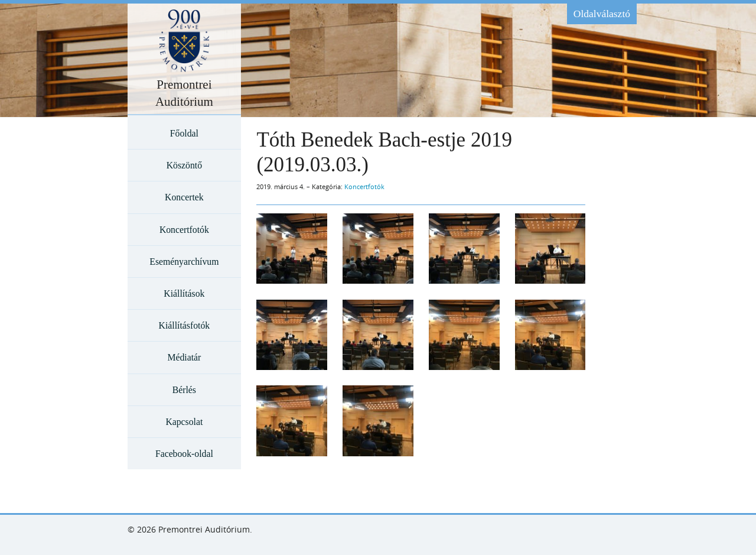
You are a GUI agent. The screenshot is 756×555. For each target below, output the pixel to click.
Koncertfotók (184, 230)
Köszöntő (184, 165)
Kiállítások (184, 293)
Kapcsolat (184, 422)
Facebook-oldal (184, 454)
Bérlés (184, 390)
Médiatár (184, 357)
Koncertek (184, 197)
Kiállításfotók (185, 325)
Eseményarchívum (184, 262)
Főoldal (184, 133)
